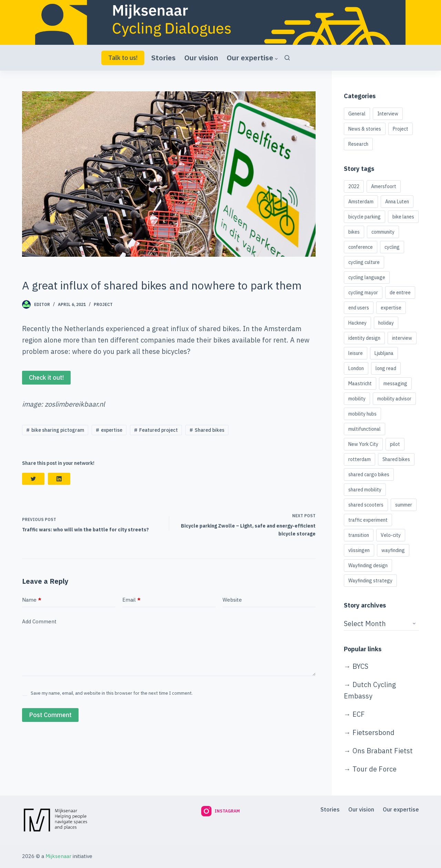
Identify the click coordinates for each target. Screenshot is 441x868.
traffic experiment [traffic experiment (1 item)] (368, 520)
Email (131, 600)
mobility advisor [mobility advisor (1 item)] (394, 399)
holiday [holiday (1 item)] (386, 323)
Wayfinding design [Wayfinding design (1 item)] (368, 565)
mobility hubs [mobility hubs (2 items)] (362, 414)
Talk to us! (123, 58)
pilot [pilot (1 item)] (395, 444)
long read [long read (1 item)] (386, 368)
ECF (359, 714)
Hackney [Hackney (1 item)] (357, 323)
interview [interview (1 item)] (402, 338)
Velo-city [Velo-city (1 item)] (391, 535)
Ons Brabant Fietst (383, 751)
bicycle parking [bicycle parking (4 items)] (365, 217)
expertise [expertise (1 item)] (391, 308)
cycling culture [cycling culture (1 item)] (364, 262)
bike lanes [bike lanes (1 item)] (403, 217)
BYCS (360, 666)
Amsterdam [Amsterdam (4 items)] (361, 202)
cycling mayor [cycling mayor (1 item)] (363, 293)
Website (232, 600)
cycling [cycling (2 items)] (392, 247)
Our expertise (252, 58)
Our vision (201, 58)
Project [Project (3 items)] (401, 129)
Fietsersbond (373, 732)
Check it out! (46, 377)
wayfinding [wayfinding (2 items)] (393, 550)
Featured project (158, 430)
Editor (42, 304)
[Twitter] (33, 479)
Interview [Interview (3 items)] (388, 114)
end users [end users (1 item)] (359, 308)
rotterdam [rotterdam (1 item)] (360, 459)
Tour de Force (375, 769)
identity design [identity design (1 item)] (364, 338)
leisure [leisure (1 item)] (356, 353)
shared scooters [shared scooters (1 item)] (366, 505)
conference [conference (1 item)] (361, 247)
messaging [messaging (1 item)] (395, 384)
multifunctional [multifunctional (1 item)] (365, 429)
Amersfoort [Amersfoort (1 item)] (384, 186)
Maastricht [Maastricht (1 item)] (360, 384)
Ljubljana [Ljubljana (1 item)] (384, 353)
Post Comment (50, 715)
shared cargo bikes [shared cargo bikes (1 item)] (369, 474)
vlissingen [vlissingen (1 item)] (359, 550)
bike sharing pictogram (58, 430)
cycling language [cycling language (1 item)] (367, 277)
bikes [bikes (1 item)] (354, 232)
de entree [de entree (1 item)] (400, 293)
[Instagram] (220, 811)
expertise (112, 430)
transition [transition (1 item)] (359, 535)
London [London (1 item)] (356, 368)
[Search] (287, 58)
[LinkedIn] (59, 479)
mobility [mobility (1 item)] (357, 399)
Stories (163, 58)
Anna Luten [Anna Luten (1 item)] (397, 202)
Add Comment (39, 621)
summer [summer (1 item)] (404, 505)
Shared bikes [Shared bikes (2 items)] (396, 459)
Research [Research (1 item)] (358, 144)
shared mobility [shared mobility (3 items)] (365, 490)
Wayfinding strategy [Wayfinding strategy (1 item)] (370, 581)
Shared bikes (209, 430)
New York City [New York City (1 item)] (363, 444)
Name (32, 600)
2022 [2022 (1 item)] (354, 186)
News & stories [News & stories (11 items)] (365, 129)
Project (103, 304)
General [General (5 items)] (357, 114)
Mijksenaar (58, 856)
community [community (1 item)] (383, 232)
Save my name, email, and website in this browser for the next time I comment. (112, 693)
